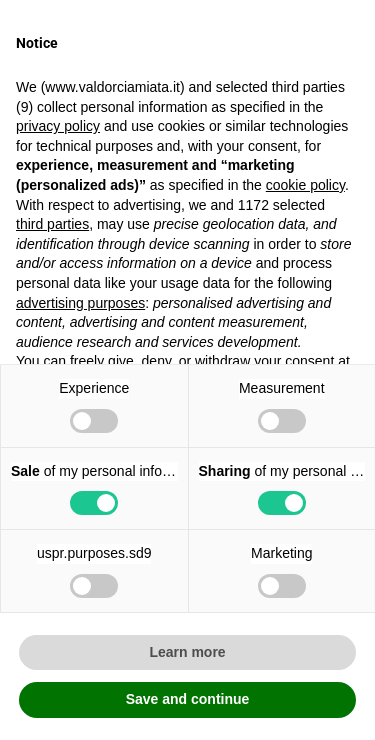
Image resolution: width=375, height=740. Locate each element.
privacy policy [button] (58, 126)
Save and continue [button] (188, 699)
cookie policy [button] (305, 185)
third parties (52, 224)
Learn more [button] (187, 652)
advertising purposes (80, 303)
